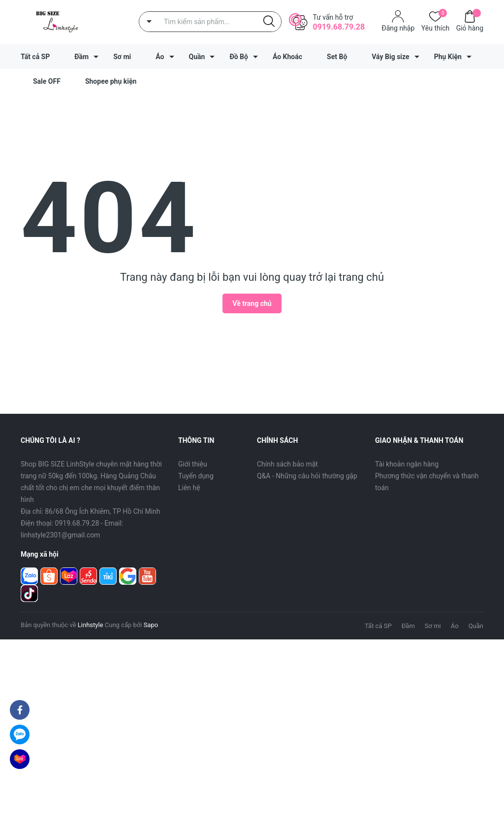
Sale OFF (47, 81)
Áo (160, 57)
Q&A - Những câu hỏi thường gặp (307, 476)
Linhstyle (91, 625)
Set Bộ (337, 57)
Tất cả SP (35, 57)
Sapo (151, 625)
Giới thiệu (193, 464)
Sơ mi (122, 57)
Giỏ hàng (470, 27)
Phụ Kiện (448, 57)
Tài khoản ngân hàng (407, 464)
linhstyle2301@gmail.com (60, 535)
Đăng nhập (398, 28)
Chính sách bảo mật (287, 464)
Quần (197, 57)
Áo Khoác (287, 57)
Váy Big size (390, 57)
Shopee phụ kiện (111, 81)
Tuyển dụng (196, 476)
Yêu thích (435, 27)
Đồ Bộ (239, 57)
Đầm (81, 57)
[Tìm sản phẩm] (210, 22)
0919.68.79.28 (339, 27)
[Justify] (269, 22)
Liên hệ (189, 488)
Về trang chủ (252, 303)
